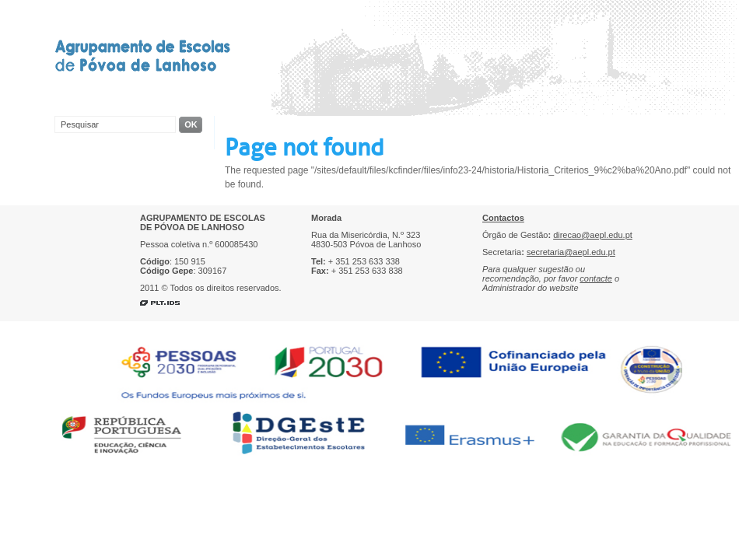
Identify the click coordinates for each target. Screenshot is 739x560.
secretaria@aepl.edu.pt (571, 252)
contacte (596, 278)
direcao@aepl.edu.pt (593, 235)
